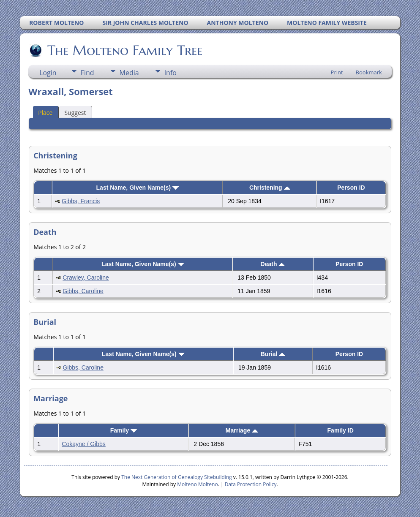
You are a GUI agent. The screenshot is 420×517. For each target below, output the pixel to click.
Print (337, 72)
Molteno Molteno (197, 484)
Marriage (242, 430)
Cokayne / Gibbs (84, 444)
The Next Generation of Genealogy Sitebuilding (177, 477)
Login (48, 73)
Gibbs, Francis (81, 201)
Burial (273, 354)
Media (129, 73)
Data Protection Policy (251, 484)
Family (124, 430)
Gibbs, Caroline (83, 291)
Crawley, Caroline (86, 278)
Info (170, 73)
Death (273, 264)
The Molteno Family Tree (124, 50)
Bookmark (369, 72)
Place (45, 113)
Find (87, 73)
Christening (270, 188)
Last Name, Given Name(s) (138, 188)
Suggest (75, 113)
